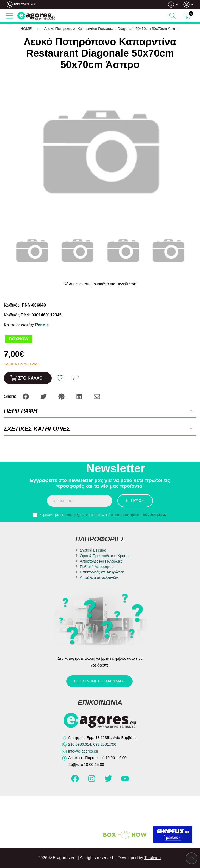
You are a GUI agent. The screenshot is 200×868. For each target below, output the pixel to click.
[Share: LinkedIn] (80, 396)
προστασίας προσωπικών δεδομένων (139, 515)
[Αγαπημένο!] (60, 378)
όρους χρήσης (77, 515)
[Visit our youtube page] (125, 781)
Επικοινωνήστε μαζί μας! (99, 681)
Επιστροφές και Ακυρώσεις (102, 572)
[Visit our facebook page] (76, 781)
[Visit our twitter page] (109, 781)
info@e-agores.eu (83, 751)
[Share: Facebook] (26, 396)
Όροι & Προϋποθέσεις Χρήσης (105, 556)
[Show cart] (188, 16)
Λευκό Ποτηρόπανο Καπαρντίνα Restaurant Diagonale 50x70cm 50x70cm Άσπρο (112, 29)
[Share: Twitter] (44, 396)
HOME (26, 29)
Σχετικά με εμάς (93, 550)
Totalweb (152, 858)
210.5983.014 (80, 744)
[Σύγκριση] (76, 378)
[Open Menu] (9, 16)
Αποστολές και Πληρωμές (101, 561)
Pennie (42, 325)
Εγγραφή (135, 501)
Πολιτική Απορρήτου (97, 567)
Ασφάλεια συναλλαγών (99, 578)
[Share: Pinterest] (62, 396)
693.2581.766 (25, 4)
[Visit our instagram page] (92, 781)
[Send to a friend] (97, 396)
